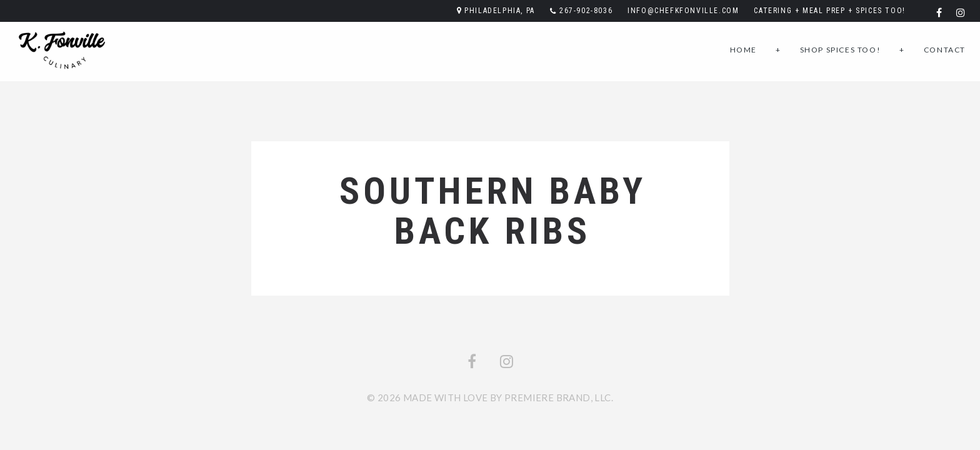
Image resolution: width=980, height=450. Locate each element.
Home (743, 50)
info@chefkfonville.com (683, 11)
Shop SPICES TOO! (841, 50)
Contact (945, 50)
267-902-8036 (586, 11)
